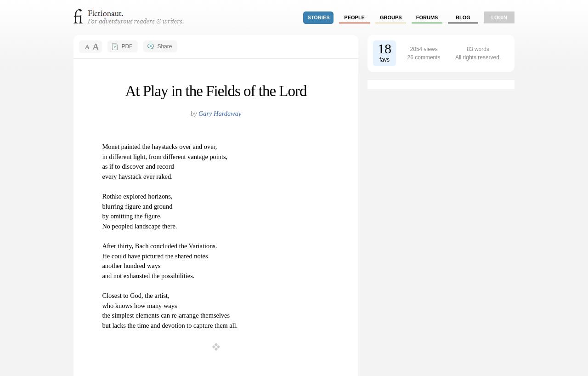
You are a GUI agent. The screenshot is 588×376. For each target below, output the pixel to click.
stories (319, 17)
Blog (463, 17)
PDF (127, 46)
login (499, 17)
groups (391, 17)
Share (164, 46)
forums (427, 17)
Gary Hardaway (220, 114)
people (354, 17)
